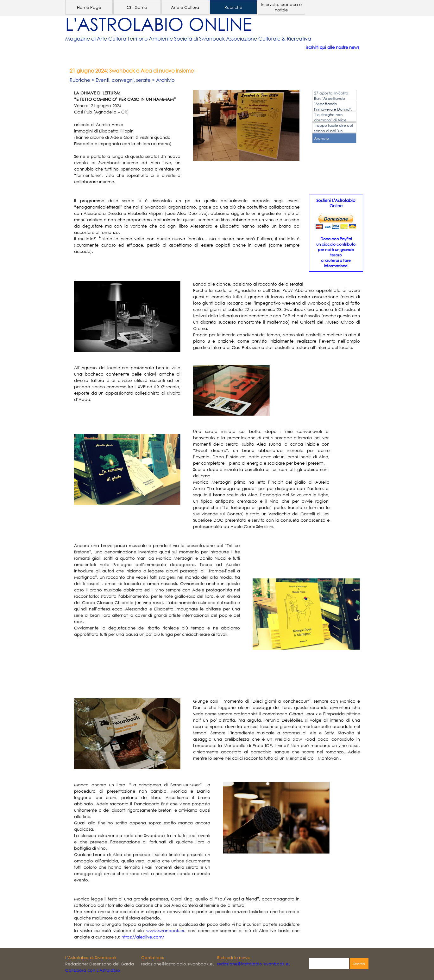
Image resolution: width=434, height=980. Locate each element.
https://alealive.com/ (143, 937)
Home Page (89, 7)
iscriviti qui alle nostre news (333, 47)
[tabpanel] (208, 39)
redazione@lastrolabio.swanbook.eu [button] (254, 964)
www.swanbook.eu (166, 931)
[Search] (329, 964)
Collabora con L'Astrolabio (93, 970)
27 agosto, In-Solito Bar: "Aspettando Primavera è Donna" (332, 98)
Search (359, 964)
